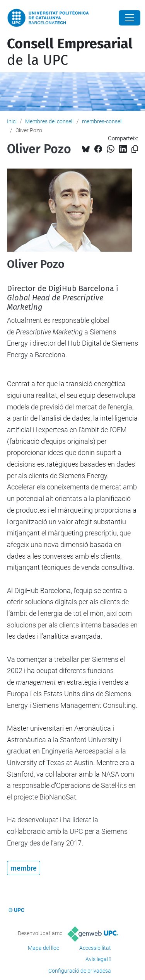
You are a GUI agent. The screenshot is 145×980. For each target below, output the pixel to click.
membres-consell (102, 121)
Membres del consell (49, 121)
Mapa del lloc (43, 948)
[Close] (130, 18)
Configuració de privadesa (80, 971)
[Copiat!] (135, 149)
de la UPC (70, 52)
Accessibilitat (95, 948)
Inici (12, 121)
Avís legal (97, 959)
